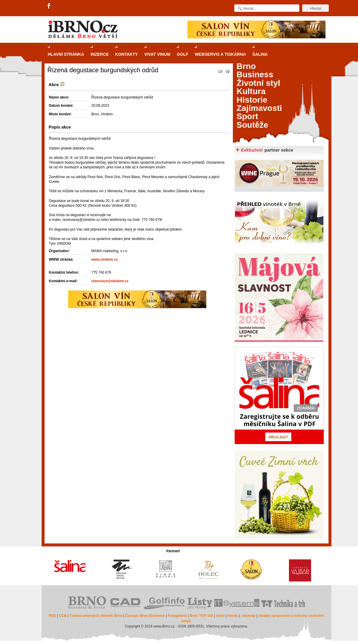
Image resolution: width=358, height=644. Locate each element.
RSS (52, 616)
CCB (63, 616)
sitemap (249, 616)
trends (233, 616)
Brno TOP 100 (201, 616)
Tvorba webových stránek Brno (96, 616)
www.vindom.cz (105, 259)
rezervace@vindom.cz (110, 281)
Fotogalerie (177, 616)
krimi (220, 616)
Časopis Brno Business (145, 616)
